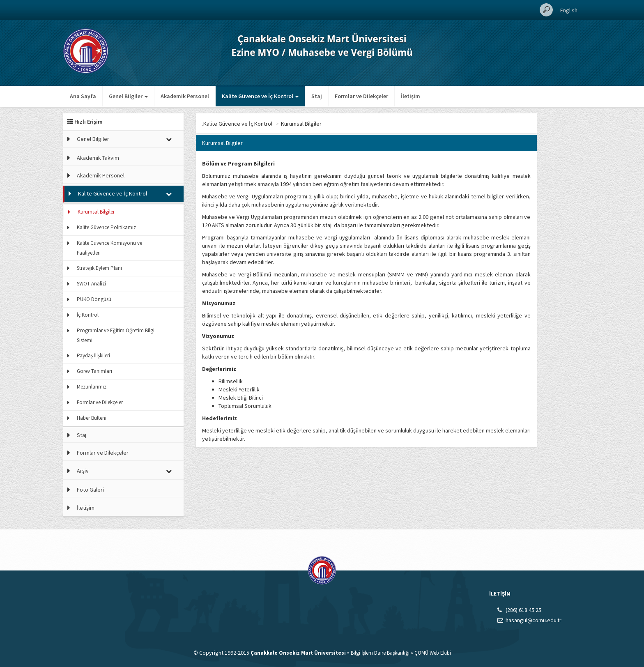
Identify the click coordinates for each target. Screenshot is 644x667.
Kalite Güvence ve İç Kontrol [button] (260, 96)
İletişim (411, 96)
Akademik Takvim (98, 158)
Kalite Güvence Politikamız (106, 227)
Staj (317, 96)
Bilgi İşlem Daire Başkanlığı (380, 653)
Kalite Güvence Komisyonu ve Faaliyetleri (109, 248)
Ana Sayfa (83, 96)
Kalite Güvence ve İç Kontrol (113, 193)
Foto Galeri (90, 490)
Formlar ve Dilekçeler (361, 96)
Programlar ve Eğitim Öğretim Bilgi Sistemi (116, 335)
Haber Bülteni (92, 418)
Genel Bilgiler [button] (128, 96)
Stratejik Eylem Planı (99, 268)
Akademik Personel (185, 96)
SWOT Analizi (91, 284)
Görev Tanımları (94, 371)
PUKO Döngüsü (94, 299)
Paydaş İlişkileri (93, 355)
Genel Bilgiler (93, 139)
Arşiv (83, 471)
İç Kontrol (88, 315)
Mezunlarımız (92, 387)
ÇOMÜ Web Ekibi (433, 653)
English (569, 10)
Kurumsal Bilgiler (96, 212)
